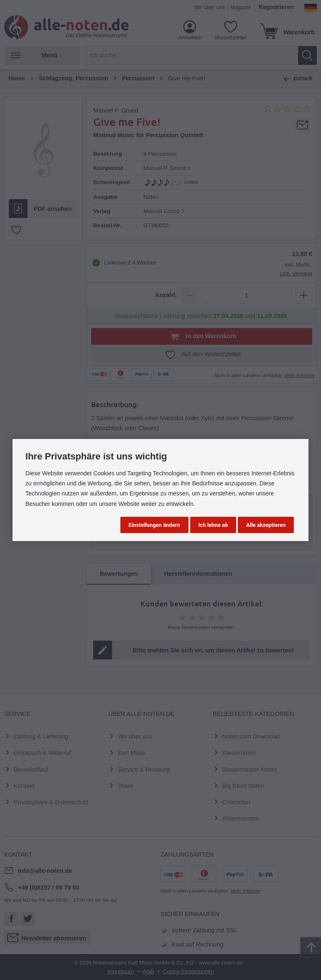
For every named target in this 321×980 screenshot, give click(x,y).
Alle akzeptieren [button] (266, 525)
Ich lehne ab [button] (213, 525)
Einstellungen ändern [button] (154, 525)
